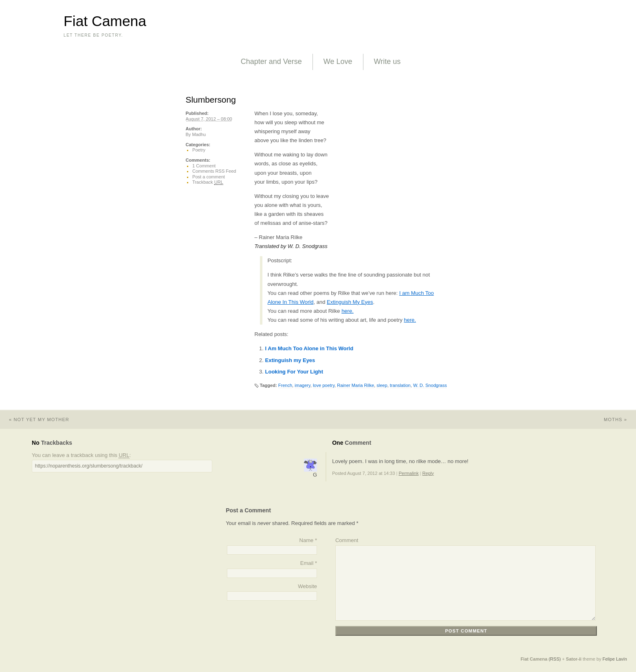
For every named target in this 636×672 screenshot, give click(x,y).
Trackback (208, 182)
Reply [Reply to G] (428, 473)
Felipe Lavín (615, 659)
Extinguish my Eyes (290, 360)
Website (307, 586)
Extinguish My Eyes (350, 302)
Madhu (199, 134)
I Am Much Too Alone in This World (309, 348)
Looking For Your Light (294, 372)
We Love (338, 61)
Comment (347, 540)
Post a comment (209, 177)
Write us (387, 61)
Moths (620, 419)
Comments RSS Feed (214, 171)
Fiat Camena (105, 21)
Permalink (408, 473)
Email (307, 563)
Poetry (199, 150)
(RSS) (555, 659)
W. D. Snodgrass (430, 385)
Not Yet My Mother (35, 419)
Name (307, 540)
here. (348, 311)
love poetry (324, 385)
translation (400, 385)
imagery (302, 385)
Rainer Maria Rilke (355, 385)
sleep (382, 385)
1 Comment (204, 166)
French (285, 385)
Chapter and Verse (271, 61)
